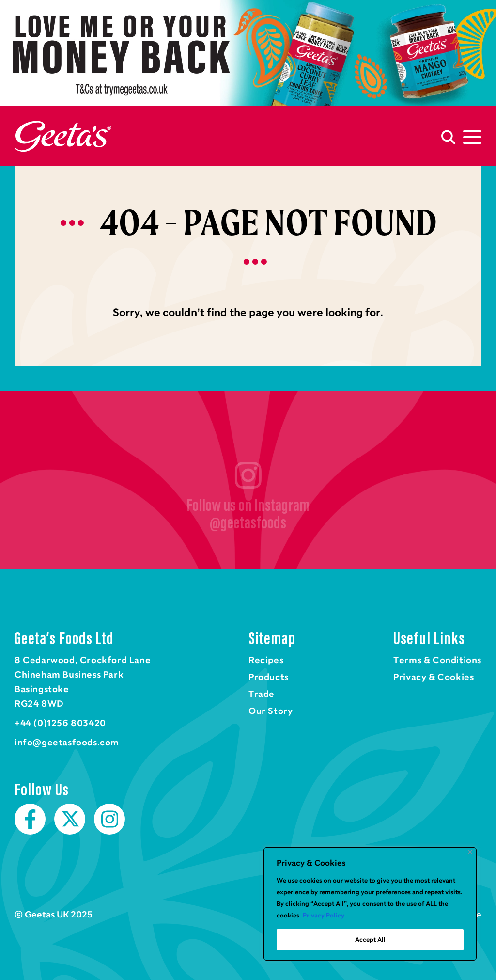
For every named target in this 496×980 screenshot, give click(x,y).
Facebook (30, 819)
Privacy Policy (324, 916)
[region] (370, 904)
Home (63, 136)
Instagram (109, 819)
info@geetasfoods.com (67, 743)
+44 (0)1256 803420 (60, 723)
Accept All (370, 940)
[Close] (470, 852)
